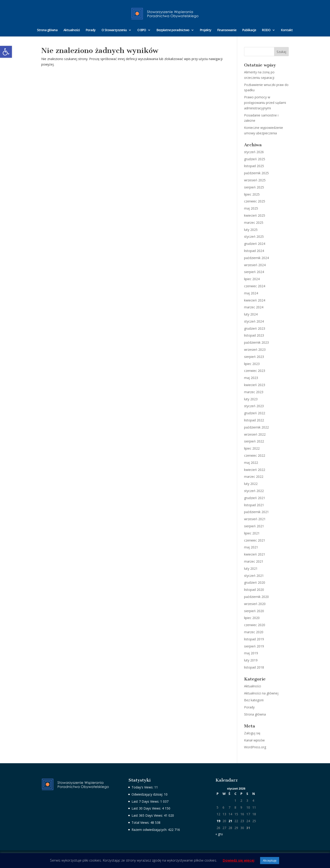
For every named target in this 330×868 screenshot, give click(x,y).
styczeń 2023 (254, 406)
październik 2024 (256, 258)
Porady (91, 30)
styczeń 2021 (254, 576)
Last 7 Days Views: (146, 801)
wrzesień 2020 (255, 604)
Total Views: (141, 822)
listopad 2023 (254, 335)
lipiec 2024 (252, 279)
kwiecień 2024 (255, 300)
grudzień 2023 (255, 328)
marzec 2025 (254, 223)
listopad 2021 (254, 505)
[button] (6, 52)
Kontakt (287, 30)
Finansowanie (227, 30)
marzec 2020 (254, 632)
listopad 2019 (254, 639)
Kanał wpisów (254, 740)
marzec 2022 (254, 477)
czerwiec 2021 (255, 540)
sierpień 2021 (254, 526)
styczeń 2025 (254, 236)
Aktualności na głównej (261, 693)
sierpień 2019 (254, 646)
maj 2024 (251, 293)
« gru (219, 834)
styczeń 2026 (254, 152)
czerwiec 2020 (255, 625)
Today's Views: (143, 787)
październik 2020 (256, 597)
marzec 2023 (254, 392)
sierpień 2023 (254, 357)
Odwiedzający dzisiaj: (148, 794)
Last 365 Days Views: (148, 815)
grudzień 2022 (255, 413)
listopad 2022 (254, 420)
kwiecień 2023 (255, 385)
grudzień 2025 (255, 159)
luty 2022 (251, 484)
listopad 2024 (254, 251)
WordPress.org (255, 747)
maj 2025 (251, 208)
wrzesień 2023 (255, 350)
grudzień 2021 (255, 498)
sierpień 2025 (254, 187)
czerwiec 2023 (255, 371)
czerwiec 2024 (255, 286)
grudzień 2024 (255, 244)
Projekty (206, 30)
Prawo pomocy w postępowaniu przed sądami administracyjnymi (265, 103)
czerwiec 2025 (255, 201)
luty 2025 (251, 230)
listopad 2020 (254, 590)
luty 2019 (251, 660)
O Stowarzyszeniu (114, 30)
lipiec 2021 (252, 533)
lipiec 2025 (252, 194)
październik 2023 (256, 342)
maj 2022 (251, 463)
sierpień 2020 (254, 611)
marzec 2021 (254, 561)
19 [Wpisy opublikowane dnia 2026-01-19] (218, 821)
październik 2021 (256, 512)
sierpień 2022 (254, 441)
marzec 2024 (254, 307)
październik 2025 (256, 173)
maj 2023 (251, 378)
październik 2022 (256, 427)
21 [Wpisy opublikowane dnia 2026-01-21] (230, 821)
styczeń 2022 (254, 491)
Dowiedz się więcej (239, 860)
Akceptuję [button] (270, 860)
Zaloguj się (252, 733)
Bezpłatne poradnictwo (173, 30)
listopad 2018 (254, 667)
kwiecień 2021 (255, 554)
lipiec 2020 (252, 618)
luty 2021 (251, 568)
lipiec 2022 (252, 448)
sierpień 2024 (254, 272)
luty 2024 (251, 314)
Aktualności (72, 30)
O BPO (142, 30)
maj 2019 (251, 653)
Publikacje (249, 30)
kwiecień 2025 (255, 215)
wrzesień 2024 (255, 265)
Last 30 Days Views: (147, 808)
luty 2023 (251, 399)
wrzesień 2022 (255, 434)
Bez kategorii (254, 700)
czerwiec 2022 (255, 455)
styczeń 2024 (254, 321)
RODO (266, 30)
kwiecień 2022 (255, 470)
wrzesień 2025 (255, 180)
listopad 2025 (254, 166)
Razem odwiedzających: (150, 830)
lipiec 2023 (252, 364)
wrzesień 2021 (255, 519)
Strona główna (47, 30)
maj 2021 (251, 547)
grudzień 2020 (255, 582)
